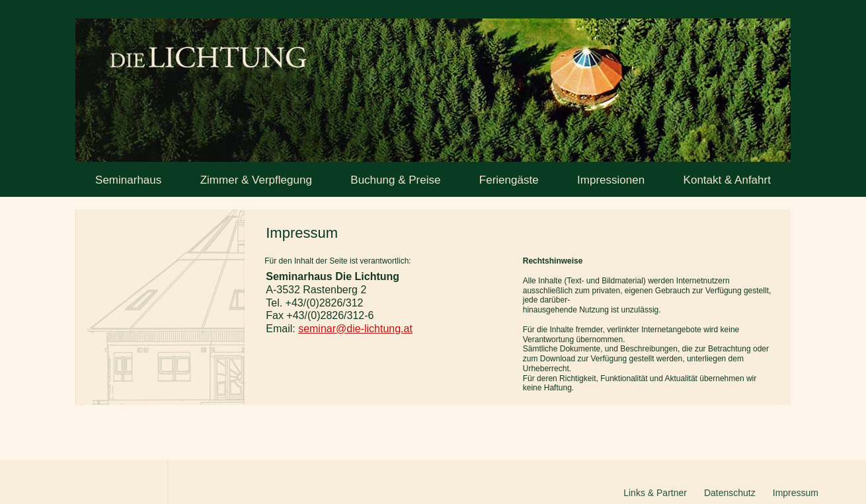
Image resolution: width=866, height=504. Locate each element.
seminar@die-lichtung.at (355, 329)
